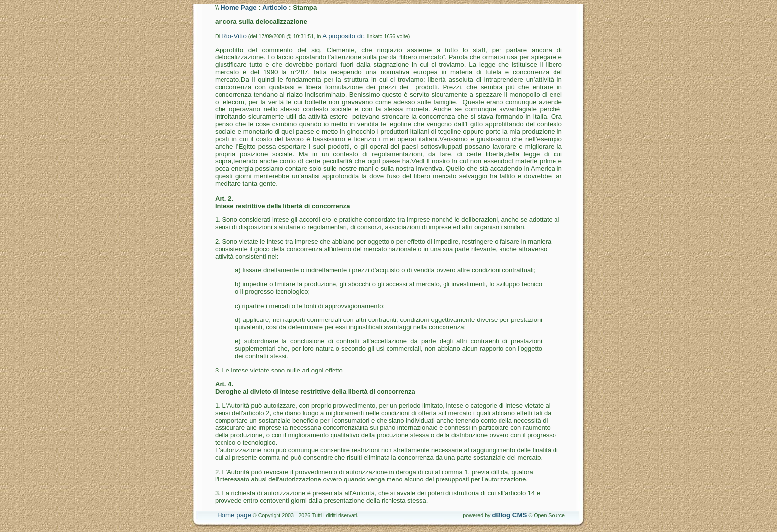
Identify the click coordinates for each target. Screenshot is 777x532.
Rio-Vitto (234, 36)
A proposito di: (343, 36)
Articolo (275, 8)
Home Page (239, 8)
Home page (234, 515)
